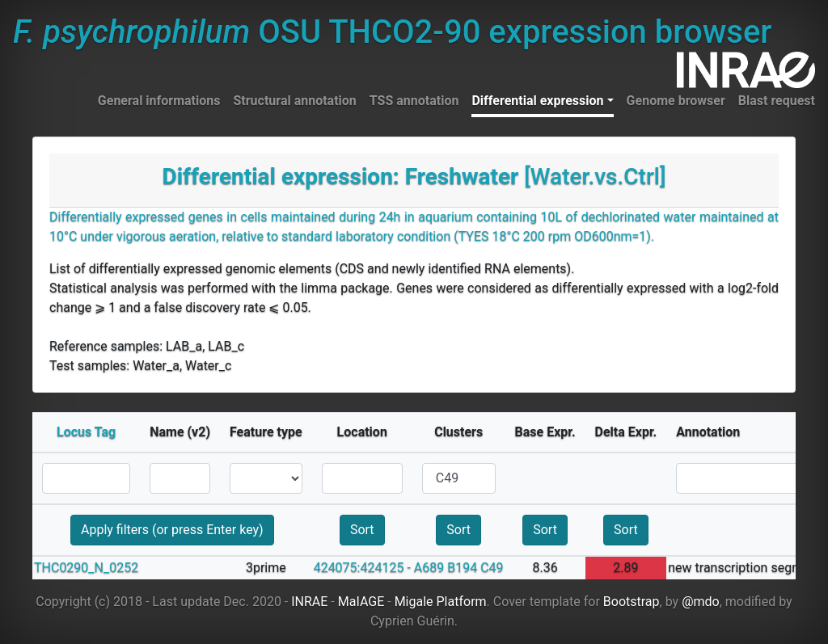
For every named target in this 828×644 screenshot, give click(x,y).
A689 (429, 568)
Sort (362, 530)
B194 (462, 568)
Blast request (777, 101)
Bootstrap (632, 602)
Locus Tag (86, 432)
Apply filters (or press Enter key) (172, 530)
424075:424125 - (362, 568)
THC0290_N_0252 (86, 568)
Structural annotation (294, 101)
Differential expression (537, 101)
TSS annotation (414, 101)
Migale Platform (441, 602)
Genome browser (676, 101)
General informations (159, 101)
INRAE (309, 602)
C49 (492, 568)
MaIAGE (361, 602)
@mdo (701, 602)
